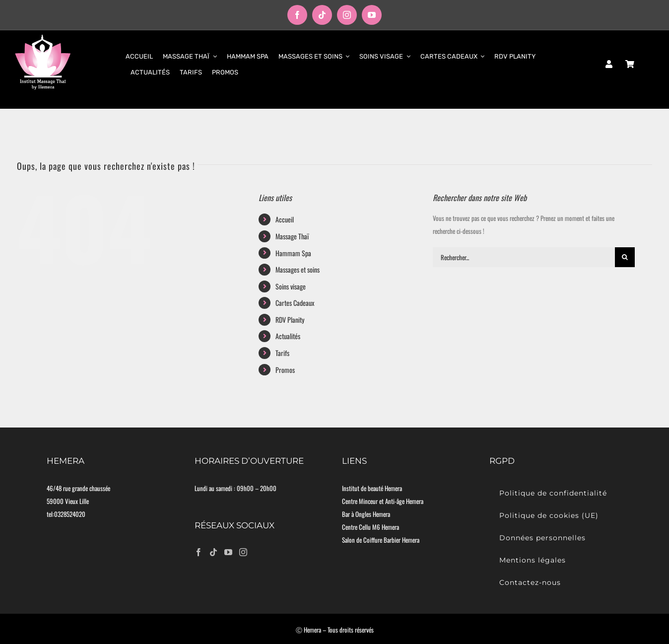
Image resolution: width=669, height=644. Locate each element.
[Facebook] (199, 552)
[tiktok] (322, 15)
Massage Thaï (292, 236)
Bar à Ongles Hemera (366, 514)
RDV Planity (290, 320)
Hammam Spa (293, 253)
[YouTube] (228, 552)
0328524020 (70, 514)
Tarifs (282, 353)
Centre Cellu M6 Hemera (370, 527)
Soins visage (291, 286)
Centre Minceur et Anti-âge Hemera (383, 501)
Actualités (288, 336)
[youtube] (372, 15)
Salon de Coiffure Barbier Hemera (381, 540)
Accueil (285, 219)
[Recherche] (625, 257)
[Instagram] (243, 552)
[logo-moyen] (43, 37)
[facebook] (297, 15)
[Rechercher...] (524, 257)
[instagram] (347, 15)
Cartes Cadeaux (295, 303)
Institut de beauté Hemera (372, 488)
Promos (285, 370)
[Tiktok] (213, 552)
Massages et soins (298, 269)
